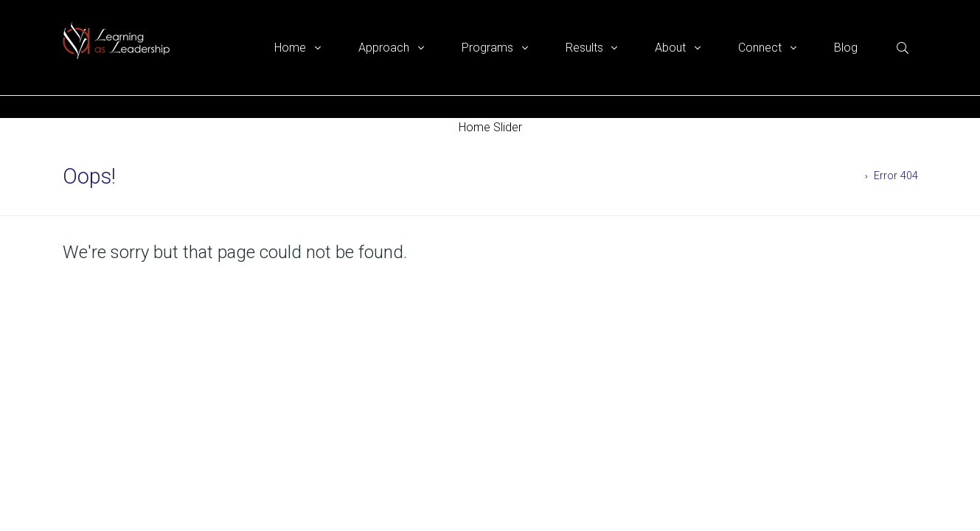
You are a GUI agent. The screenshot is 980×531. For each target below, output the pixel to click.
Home (845, 176)
